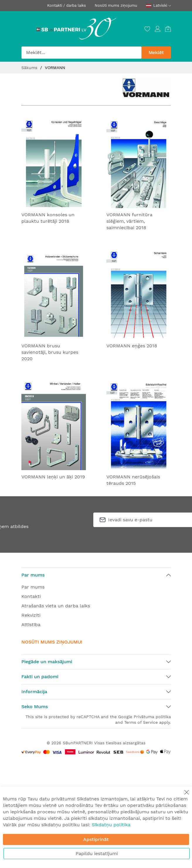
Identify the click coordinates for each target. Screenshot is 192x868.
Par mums (33, 587)
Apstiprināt (96, 839)
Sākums (30, 68)
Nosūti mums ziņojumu (116, 5)
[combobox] (81, 53)
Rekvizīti (31, 615)
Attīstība (31, 625)
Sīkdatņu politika (111, 825)
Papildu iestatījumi (97, 853)
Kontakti (31, 596)
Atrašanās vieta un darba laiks (56, 606)
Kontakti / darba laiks (67, 5)
